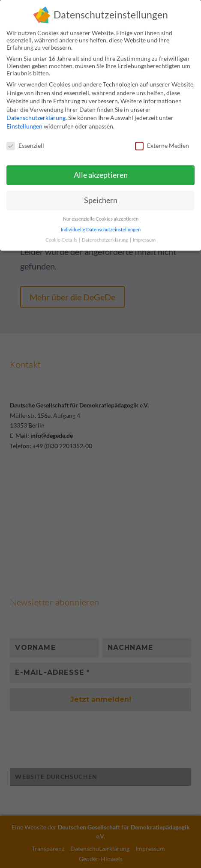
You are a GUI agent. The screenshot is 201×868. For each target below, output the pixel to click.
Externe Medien (162, 140)
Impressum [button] (144, 235)
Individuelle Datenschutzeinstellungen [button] (101, 224)
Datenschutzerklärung (36, 112)
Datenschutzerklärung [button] (105, 235)
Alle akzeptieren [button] (101, 170)
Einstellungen (24, 121)
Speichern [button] (101, 195)
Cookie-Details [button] (62, 235)
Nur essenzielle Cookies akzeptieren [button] (101, 214)
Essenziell (25, 140)
